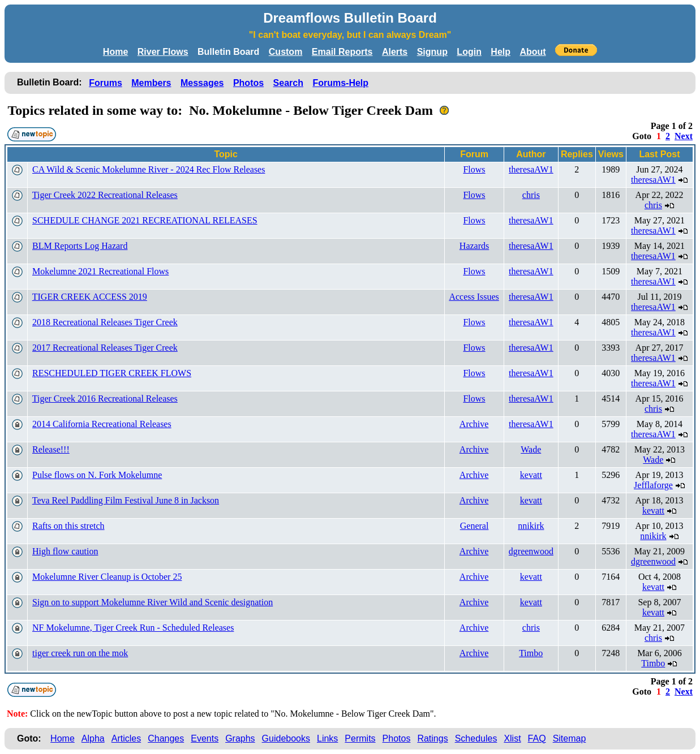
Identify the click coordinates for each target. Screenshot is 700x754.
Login (469, 52)
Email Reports (342, 52)
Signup (432, 52)
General (474, 526)
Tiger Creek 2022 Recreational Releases (105, 195)
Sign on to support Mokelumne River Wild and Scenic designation (153, 602)
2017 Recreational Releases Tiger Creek (105, 348)
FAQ (537, 738)
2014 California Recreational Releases (102, 424)
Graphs (240, 738)
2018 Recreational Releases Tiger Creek (105, 322)
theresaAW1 (531, 169)
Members (151, 83)
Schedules (476, 738)
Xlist (512, 738)
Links (327, 738)
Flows (474, 169)
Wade (531, 449)
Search (288, 83)
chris (531, 195)
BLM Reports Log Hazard (80, 246)
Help (501, 52)
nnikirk (531, 526)
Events (205, 738)
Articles (126, 738)
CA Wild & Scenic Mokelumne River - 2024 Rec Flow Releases (149, 169)
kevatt (531, 475)
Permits (360, 738)
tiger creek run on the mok (80, 653)
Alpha (93, 738)
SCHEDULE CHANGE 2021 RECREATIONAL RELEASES (145, 220)
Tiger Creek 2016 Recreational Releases (105, 398)
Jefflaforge (653, 485)
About (532, 52)
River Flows (163, 52)
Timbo (531, 653)
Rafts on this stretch (68, 526)
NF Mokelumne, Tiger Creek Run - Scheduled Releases (133, 628)
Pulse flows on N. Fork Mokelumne (97, 475)
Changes (166, 738)
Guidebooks (286, 738)
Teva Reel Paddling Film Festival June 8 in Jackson (126, 500)
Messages (202, 83)
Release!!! (51, 449)
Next (684, 136)
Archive (474, 424)
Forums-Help (340, 83)
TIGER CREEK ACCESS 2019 (90, 297)
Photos (248, 83)
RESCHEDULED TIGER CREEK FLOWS (112, 373)
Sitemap (570, 738)
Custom (286, 52)
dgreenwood (531, 551)
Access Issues (474, 297)
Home (115, 52)
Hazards (474, 246)
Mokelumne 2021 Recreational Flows (100, 271)
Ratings (432, 738)
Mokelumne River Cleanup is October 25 (107, 577)
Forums (106, 83)
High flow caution (65, 551)
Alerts (395, 52)
